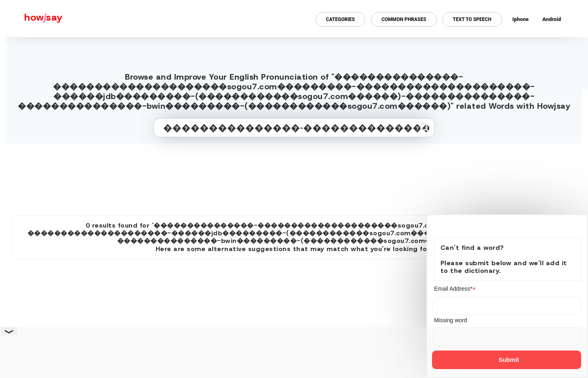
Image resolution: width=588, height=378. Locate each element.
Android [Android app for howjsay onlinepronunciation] (552, 19)
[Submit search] (425, 128)
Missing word (451, 320)
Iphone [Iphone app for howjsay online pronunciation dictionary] (521, 19)
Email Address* (455, 289)
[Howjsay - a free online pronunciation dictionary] (31, 19)
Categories (340, 19)
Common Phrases (404, 19)
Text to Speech (472, 19)
